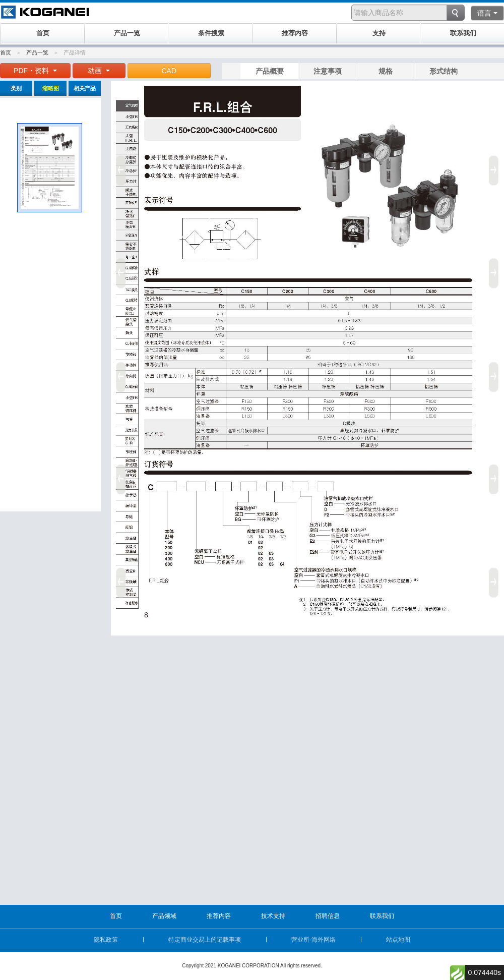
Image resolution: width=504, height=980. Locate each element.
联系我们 (382, 916)
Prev (119, 373)
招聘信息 (328, 916)
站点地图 (398, 940)
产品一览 (37, 52)
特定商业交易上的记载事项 (205, 940)
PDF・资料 (35, 71)
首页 (6, 52)
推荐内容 (219, 916)
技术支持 (273, 916)
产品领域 (164, 916)
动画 (99, 71)
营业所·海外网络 (313, 940)
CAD (169, 71)
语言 (487, 13)
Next (495, 373)
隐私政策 (106, 940)
